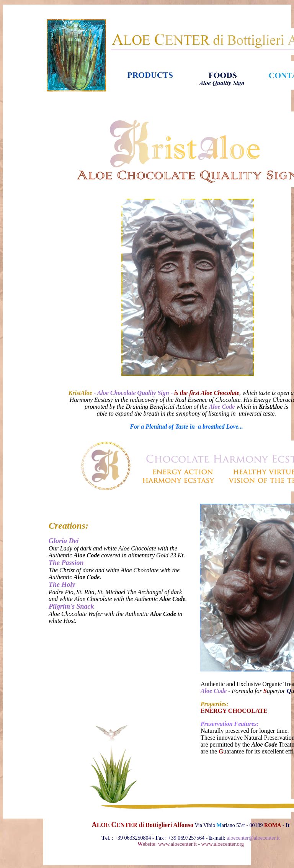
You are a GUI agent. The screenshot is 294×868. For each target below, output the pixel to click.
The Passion (66, 563)
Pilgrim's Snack (71, 606)
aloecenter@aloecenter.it (253, 838)
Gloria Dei (64, 541)
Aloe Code (214, 691)
